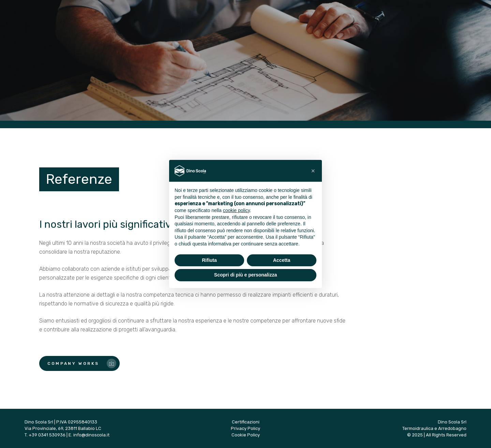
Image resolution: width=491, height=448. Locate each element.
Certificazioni (246, 422)
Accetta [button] (282, 260)
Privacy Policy (245, 428)
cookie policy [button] (236, 210)
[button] (313, 171)
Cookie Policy (246, 435)
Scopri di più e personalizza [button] (245, 275)
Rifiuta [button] (209, 260)
